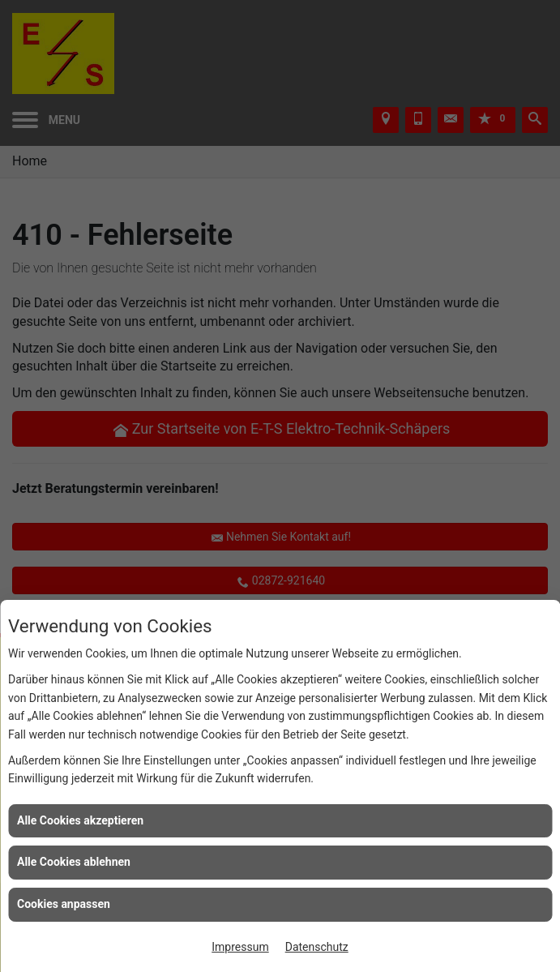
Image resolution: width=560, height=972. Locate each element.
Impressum (240, 947)
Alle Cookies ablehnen (74, 862)
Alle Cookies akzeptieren (80, 820)
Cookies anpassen (64, 904)
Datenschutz (317, 947)
